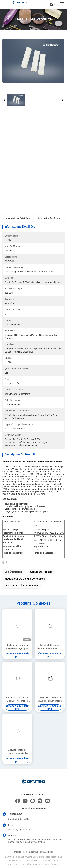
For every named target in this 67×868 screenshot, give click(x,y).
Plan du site (47, 852)
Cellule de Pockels (41, 572)
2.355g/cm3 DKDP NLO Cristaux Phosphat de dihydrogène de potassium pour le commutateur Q (17, 699)
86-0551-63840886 (19, 819)
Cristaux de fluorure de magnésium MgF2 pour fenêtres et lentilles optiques (17, 647)
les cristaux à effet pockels (22, 586)
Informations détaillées (18, 218)
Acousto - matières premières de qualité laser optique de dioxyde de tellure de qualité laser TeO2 (17, 752)
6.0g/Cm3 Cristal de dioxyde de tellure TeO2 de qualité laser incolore (50, 647)
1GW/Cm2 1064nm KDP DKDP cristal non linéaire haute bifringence (50, 699)
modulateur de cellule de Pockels (25, 579)
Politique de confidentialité (27, 852)
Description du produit (49, 218)
